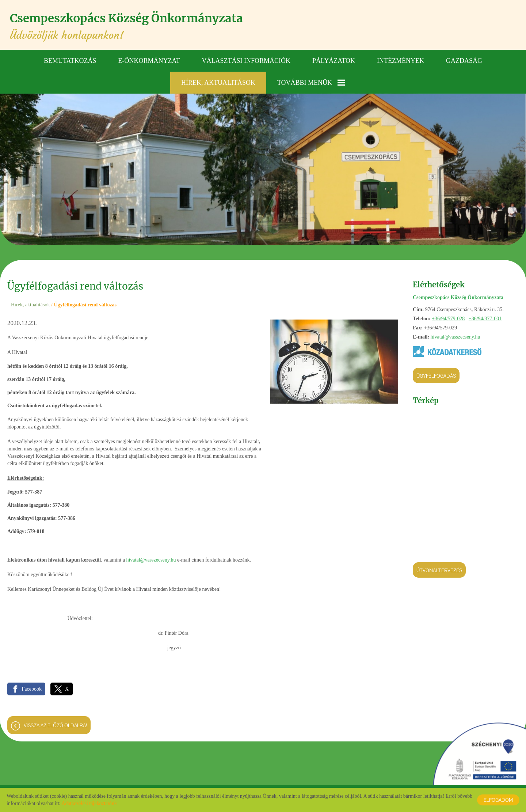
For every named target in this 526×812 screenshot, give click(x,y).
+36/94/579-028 (448, 319)
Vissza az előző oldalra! (55, 726)
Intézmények (401, 60)
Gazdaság (464, 60)
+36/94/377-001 (485, 319)
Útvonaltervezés (439, 570)
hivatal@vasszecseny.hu (456, 337)
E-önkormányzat (149, 60)
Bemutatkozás (70, 60)
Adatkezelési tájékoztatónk (89, 803)
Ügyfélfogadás (436, 376)
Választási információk (246, 60)
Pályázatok (334, 60)
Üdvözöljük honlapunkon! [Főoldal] (132, 27)
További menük (311, 82)
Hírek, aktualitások (218, 82)
